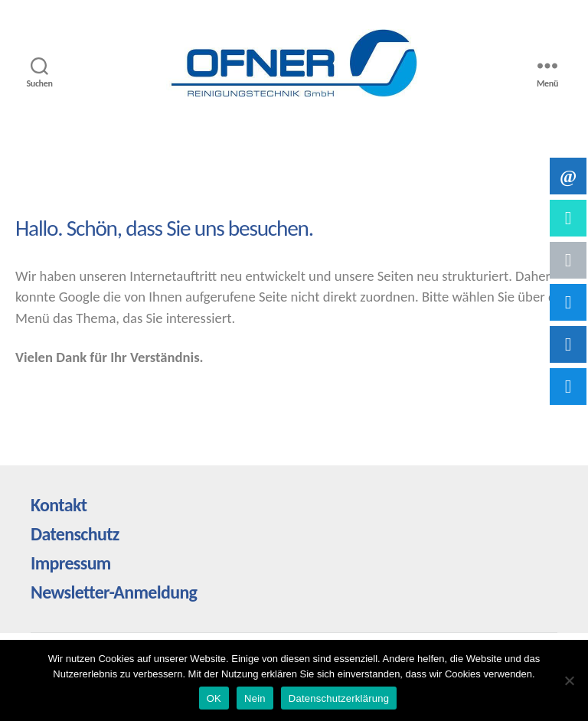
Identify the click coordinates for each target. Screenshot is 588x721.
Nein (255, 698)
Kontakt (59, 505)
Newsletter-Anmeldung (114, 592)
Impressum (71, 563)
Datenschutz (75, 534)
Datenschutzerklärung (339, 698)
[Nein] (569, 680)
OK (214, 698)
